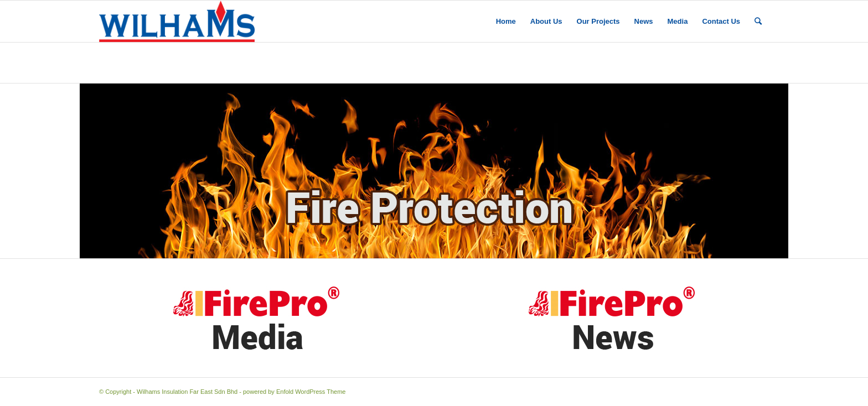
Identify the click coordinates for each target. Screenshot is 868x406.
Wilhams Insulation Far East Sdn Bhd (187, 392)
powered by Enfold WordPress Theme (294, 392)
